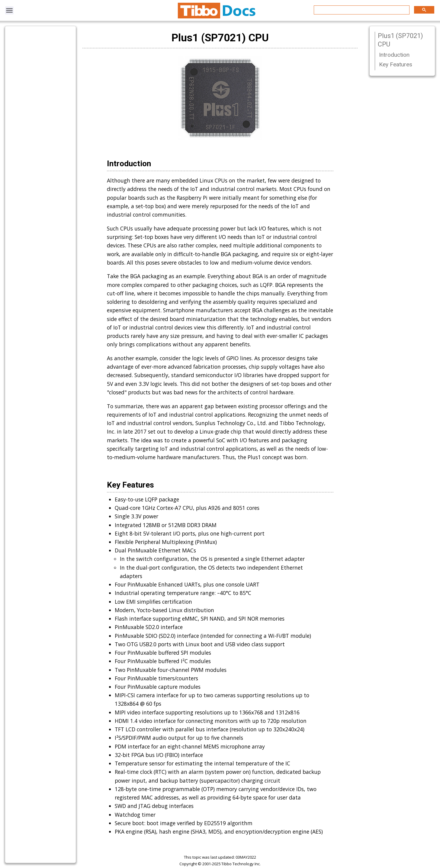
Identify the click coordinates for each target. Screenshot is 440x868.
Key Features (396, 64)
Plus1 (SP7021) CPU (400, 40)
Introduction (394, 55)
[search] (361, 10)
